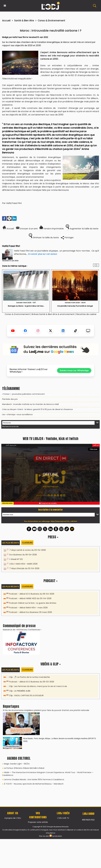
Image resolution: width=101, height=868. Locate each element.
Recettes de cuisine (86, 314)
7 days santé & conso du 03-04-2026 (28, 609)
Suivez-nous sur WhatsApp (74, 370)
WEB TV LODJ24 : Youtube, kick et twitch (50, 498)
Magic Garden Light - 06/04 (17, 823)
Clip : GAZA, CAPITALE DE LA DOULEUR (26, 755)
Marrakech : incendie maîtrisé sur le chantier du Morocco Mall (30, 404)
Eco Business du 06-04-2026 (23, 614)
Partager (67, 238)
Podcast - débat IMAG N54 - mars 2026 (28, 667)
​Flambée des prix (10, 399)
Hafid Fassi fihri (19, 37)
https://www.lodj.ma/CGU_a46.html (64, 581)
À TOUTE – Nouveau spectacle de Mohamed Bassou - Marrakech (34, 843)
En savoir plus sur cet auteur (43, 254)
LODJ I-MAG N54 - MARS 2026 (23, 623)
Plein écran (93, 509)
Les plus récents (11, 602)
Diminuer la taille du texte (44, 238)
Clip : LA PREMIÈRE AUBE (20, 750)
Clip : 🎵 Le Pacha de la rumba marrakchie (29, 736)
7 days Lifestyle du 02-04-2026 (24, 628)
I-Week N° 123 (16, 619)
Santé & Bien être (24, 21)
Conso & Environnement (51, 21)
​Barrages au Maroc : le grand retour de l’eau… (26, 306)
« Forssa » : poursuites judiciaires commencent (23, 394)
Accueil (6, 21)
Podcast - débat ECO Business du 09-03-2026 (32, 741)
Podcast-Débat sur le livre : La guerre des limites (33, 662)
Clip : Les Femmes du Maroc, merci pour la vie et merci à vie (38, 746)
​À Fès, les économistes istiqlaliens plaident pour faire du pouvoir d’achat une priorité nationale (46, 770)
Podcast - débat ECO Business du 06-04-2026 (32, 653)
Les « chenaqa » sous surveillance (17, 414)
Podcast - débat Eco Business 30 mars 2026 (31, 672)
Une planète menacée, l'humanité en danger (75, 306)
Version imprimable (52, 229)
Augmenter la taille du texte (82, 229)
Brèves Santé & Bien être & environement (53, 314)
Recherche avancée (10, 426)
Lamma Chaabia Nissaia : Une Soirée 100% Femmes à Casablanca (34, 839)
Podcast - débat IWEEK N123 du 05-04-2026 (30, 658)
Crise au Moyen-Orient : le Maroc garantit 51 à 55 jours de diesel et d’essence (37, 409)
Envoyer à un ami (27, 229)
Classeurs (27, 602)
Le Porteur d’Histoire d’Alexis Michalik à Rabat (24, 827)
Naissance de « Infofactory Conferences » (22, 689)
